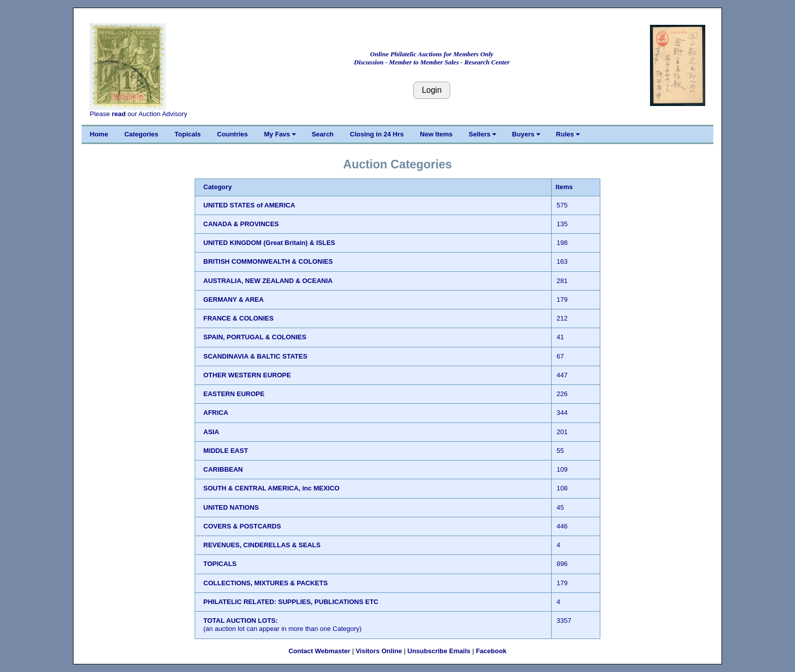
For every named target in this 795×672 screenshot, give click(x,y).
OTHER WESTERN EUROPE (247, 375)
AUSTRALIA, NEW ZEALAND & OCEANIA (268, 281)
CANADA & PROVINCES (241, 224)
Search (323, 134)
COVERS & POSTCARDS (242, 526)
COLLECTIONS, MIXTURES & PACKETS (265, 583)
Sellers (482, 134)
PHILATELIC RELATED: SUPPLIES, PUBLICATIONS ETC (291, 602)
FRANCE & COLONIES (239, 318)
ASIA (211, 432)
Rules (568, 134)
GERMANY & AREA (233, 299)
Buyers (526, 134)
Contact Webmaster (319, 651)
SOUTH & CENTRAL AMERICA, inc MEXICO (272, 488)
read (118, 114)
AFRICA (216, 413)
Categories (141, 134)
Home (99, 134)
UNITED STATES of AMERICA (249, 205)
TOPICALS (220, 564)
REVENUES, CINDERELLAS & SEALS (262, 545)
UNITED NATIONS (231, 507)
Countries (232, 134)
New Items (436, 134)
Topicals (188, 134)
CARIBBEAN (223, 469)
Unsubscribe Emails (439, 651)
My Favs (280, 134)
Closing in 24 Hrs (377, 134)
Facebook (491, 651)
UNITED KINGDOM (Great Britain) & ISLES (269, 243)
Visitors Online (379, 651)
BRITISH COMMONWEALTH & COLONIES (268, 261)
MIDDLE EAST (226, 451)
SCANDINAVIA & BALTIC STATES (255, 356)
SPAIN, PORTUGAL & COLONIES (255, 337)
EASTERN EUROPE (234, 394)
